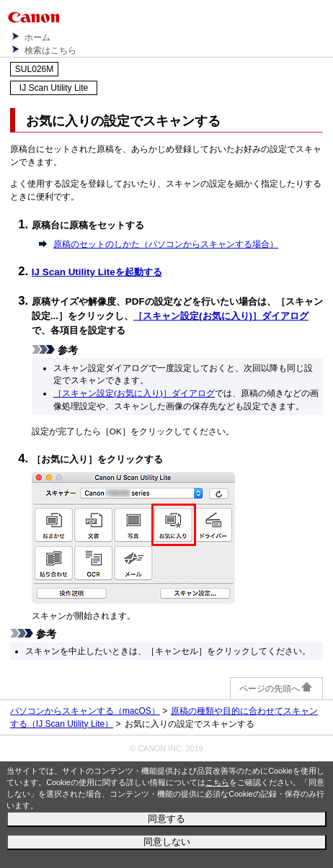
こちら (217, 782)
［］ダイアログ (221, 316)
